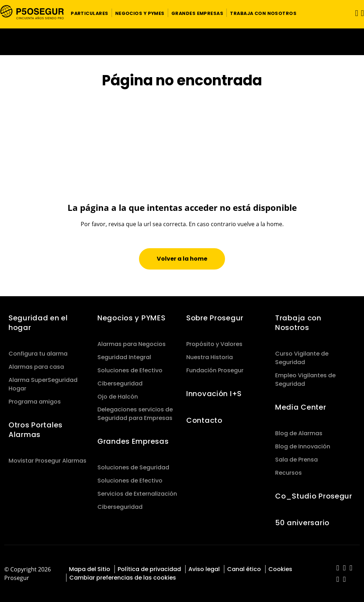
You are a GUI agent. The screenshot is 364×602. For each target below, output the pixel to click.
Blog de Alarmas (299, 433)
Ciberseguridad (120, 383)
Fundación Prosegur (215, 370)
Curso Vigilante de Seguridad (302, 358)
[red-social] (338, 568)
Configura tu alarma (38, 354)
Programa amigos (35, 402)
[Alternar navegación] (354, 13)
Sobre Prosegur (215, 318)
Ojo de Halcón (118, 397)
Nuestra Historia (210, 357)
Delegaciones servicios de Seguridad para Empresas (135, 414)
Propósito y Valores (214, 344)
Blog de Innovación (303, 446)
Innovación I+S (214, 394)
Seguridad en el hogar (38, 323)
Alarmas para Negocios (132, 344)
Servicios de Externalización (137, 494)
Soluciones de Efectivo (130, 370)
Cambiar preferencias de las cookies (123, 578)
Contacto (204, 420)
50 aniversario (302, 523)
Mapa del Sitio (90, 569)
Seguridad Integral (124, 357)
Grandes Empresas (133, 441)
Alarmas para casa (36, 367)
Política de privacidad (149, 569)
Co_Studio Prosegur (314, 496)
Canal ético (244, 569)
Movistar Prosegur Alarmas (47, 461)
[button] (90, 13)
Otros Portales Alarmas (36, 430)
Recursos (288, 473)
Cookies (280, 569)
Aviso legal (204, 569)
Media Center (301, 407)
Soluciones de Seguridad (133, 467)
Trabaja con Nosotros (298, 323)
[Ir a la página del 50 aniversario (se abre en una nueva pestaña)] (182, 42)
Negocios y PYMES (131, 318)
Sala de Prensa (296, 460)
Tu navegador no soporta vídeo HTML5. (182, 42)
